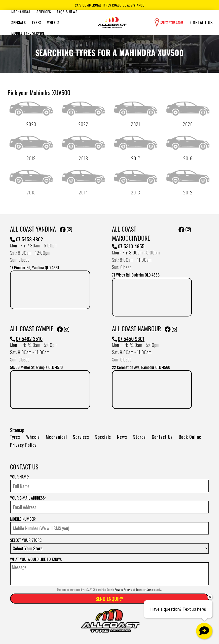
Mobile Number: (23, 519)
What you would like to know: (36, 559)
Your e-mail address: (28, 498)
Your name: (20, 477)
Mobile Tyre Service (28, 33)
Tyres (36, 22)
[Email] (109, 507)
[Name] (109, 486)
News (122, 437)
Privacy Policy (23, 445)
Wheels (53, 22)
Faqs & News (67, 12)
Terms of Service (145, 590)
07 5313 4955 (128, 246)
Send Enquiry (109, 599)
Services (44, 12)
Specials (19, 22)
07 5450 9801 (128, 339)
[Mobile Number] (109, 528)
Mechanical (21, 12)
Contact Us (202, 22)
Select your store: (26, 540)
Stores (139, 437)
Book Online (190, 437)
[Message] (109, 574)
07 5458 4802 (27, 239)
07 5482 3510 (26, 339)
